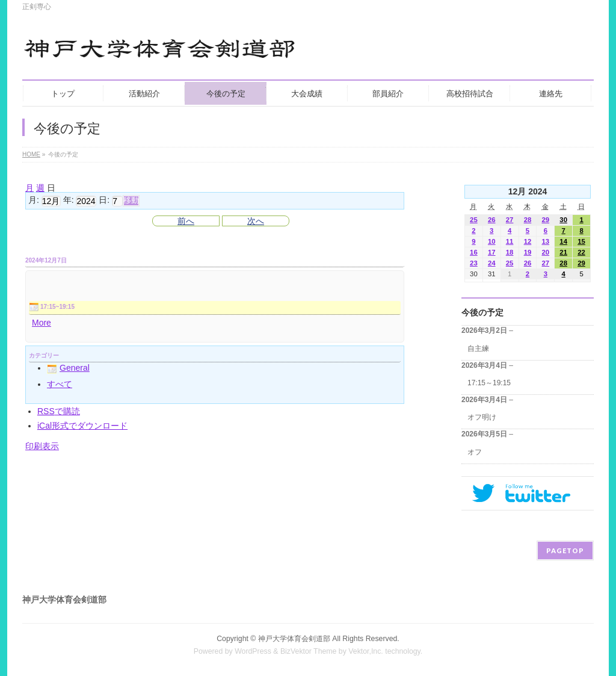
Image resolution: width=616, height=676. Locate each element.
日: (104, 200)
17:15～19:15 (489, 383)
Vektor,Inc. (366, 651)
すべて (60, 384)
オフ (475, 452)
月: (34, 200)
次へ (256, 221)
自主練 (478, 349)
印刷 (42, 446)
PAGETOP (565, 550)
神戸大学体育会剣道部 (294, 639)
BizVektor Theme (309, 651)
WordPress (253, 651)
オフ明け (482, 417)
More (42, 323)
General (68, 368)
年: (69, 200)
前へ (186, 221)
